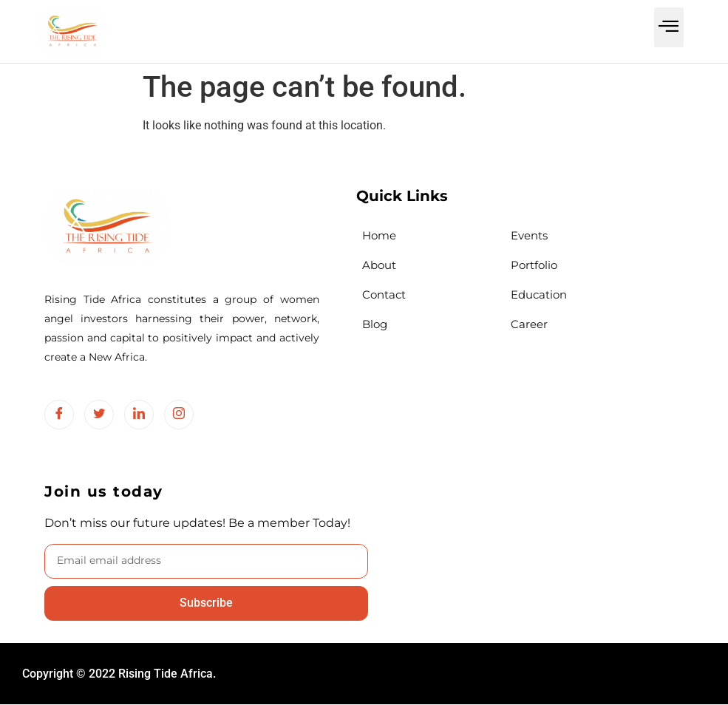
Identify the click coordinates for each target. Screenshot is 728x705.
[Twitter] (99, 415)
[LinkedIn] (139, 415)
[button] (669, 27)
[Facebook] (59, 415)
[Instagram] (179, 415)
